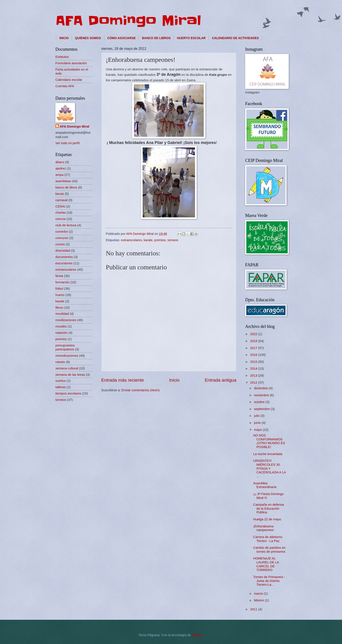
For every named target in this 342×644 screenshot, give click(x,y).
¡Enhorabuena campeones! (264, 528)
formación (62, 282)
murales (61, 326)
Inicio (174, 380)
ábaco (60, 162)
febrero (259, 600)
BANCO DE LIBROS (156, 38)
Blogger (197, 635)
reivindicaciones (67, 356)
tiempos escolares (68, 393)
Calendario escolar (69, 80)
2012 (254, 383)
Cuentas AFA (65, 86)
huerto (60, 295)
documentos (64, 257)
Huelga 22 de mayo (267, 519)
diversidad (63, 251)
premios (160, 240)
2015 (254, 362)
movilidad (62, 314)
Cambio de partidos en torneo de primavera (269, 550)
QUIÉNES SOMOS (88, 38)
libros (59, 308)
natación (62, 333)
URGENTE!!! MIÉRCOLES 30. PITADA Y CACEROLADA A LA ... (269, 468)
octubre (260, 402)
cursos (60, 244)
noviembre (262, 395)
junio (258, 423)
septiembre (262, 409)
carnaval (62, 200)
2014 (254, 369)
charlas (61, 213)
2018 (254, 341)
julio (257, 416)
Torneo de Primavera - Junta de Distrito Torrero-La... (269, 581)
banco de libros (66, 187)
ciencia (60, 219)
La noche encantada (268, 454)
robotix (60, 362)
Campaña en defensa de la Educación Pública (269, 508)
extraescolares (132, 240)
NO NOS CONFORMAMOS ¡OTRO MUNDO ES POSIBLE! (269, 441)
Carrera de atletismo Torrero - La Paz (268, 539)
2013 (254, 376)
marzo (259, 594)
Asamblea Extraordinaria (265, 485)
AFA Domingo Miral (128, 21)
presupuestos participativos (65, 347)
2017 (254, 348)
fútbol (59, 289)
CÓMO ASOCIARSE (121, 38)
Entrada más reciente (123, 380)
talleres (61, 387)
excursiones (64, 263)
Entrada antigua (221, 380)
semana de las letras (70, 375)
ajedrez (61, 168)
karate (148, 240)
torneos (173, 240)
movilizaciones (66, 320)
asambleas (63, 181)
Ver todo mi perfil (67, 143)
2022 (254, 334)
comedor (62, 232)
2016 (254, 355)
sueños (61, 381)
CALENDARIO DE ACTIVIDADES (235, 38)
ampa (59, 175)
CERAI (60, 206)
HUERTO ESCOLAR (191, 38)
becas (60, 194)
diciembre (261, 388)
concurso (62, 238)
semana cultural (67, 368)
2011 (254, 609)
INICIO (64, 38)
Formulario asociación (71, 63)
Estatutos (62, 57)
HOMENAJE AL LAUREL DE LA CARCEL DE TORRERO (266, 564)
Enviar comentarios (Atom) (140, 390)
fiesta (59, 276)
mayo (258, 430)
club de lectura (66, 225)
